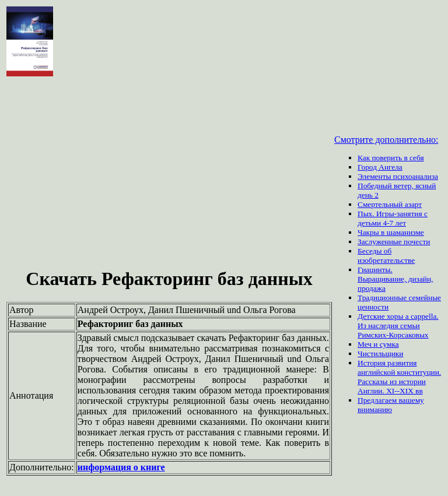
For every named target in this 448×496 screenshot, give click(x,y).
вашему (411, 400)
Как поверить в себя (391, 158)
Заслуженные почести (394, 242)
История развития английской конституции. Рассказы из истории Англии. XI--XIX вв (399, 377)
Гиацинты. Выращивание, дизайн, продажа (395, 279)
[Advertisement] (169, 174)
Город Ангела (380, 167)
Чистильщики (380, 353)
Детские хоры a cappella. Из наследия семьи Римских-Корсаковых (398, 326)
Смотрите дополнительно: (386, 140)
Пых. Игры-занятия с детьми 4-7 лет (393, 218)
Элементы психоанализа (398, 176)
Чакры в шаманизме (391, 232)
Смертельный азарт (390, 204)
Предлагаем (378, 400)
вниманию (375, 409)
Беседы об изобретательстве (386, 256)
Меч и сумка (378, 344)
